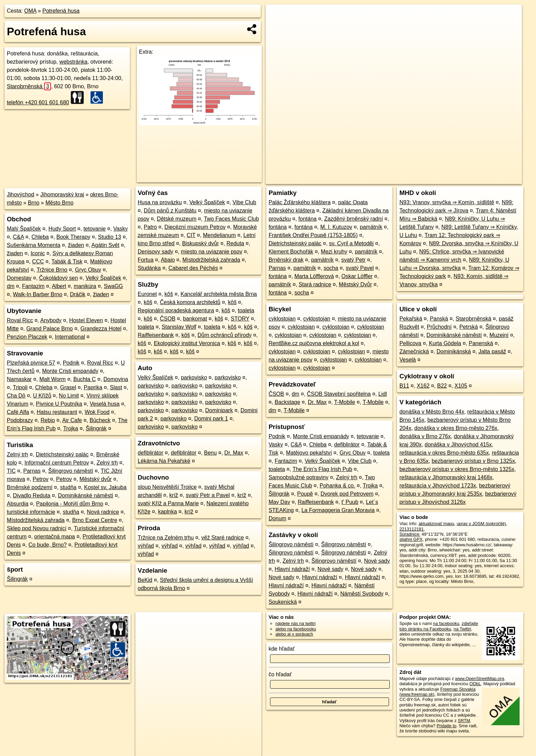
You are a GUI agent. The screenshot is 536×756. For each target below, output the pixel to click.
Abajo (168, 260)
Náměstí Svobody (362, 594)
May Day (279, 502)
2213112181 (411, 529)
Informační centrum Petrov (57, 463)
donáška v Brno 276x (425, 436)
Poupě (305, 494)
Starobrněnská (29, 86)
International (70, 337)
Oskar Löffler (357, 276)
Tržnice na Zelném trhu (166, 538)
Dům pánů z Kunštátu (170, 211)
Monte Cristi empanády (70, 371)
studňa (68, 487)
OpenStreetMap (404, 179)
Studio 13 (110, 237)
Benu (210, 453)
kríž (174, 495)
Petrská (469, 327)
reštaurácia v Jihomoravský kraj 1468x (446, 477)
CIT (191, 235)
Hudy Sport (62, 229)
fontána (307, 219)
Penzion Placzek (27, 337)
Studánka (149, 268)
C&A (18, 237)
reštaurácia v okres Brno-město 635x (444, 453)
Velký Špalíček (103, 278)
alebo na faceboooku (296, 629)
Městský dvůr (96, 479)
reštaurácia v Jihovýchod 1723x (438, 486)
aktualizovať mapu (436, 524)
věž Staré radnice (223, 538)
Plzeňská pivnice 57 (31, 363)
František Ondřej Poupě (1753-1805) (313, 235)
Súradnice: (410, 534)
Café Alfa (18, 412)
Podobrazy (20, 420)
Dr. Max (234, 453)
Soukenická (283, 602)
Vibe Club (244, 202)
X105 (461, 386)
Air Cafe (72, 420)
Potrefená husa (61, 11)
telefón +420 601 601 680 (38, 102)
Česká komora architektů (190, 302)
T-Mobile (344, 402)
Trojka (71, 428)
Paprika (93, 387)
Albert (59, 286)
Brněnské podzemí (30, 487)
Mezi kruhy (334, 252)
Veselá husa (105, 404)
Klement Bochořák (291, 252)
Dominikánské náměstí (85, 496)
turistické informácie (31, 512)
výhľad (146, 546)
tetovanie (95, 229)
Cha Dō (16, 396)
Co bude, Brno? (48, 545)
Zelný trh (17, 454)
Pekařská (411, 319)
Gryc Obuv (88, 270)
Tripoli (20, 387)
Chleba (40, 237)
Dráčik (77, 294)
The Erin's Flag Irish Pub (323, 469)
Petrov (41, 479)
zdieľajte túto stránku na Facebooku (439, 626)
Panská (439, 319)
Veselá (407, 360)
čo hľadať (280, 674)
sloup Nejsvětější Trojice (167, 487)
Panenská (481, 343)
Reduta (236, 243)
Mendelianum (219, 235)
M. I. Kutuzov (336, 227)
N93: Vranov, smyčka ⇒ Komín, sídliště (447, 202)
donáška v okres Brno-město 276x (456, 428)
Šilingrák (96, 428)
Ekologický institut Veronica (187, 343)
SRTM (464, 721)
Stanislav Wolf (179, 327)
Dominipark (219, 410)
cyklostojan (282, 319)
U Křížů (42, 396)
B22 (442, 386)
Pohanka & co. (337, 486)
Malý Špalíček (24, 229)
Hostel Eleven (86, 320)
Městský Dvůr (355, 284)
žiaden (76, 245)
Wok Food (97, 412)
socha (331, 268)
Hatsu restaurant (57, 412)
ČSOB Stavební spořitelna (339, 394)
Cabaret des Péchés (193, 268)
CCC (38, 262)
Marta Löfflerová (314, 276)
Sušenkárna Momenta (34, 245)
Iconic (38, 253)
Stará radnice (315, 284)
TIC (11, 471)
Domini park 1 (211, 419)
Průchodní (439, 327)
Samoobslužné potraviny (299, 477)
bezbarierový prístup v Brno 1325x (473, 461)
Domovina (116, 379)
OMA (30, 11)
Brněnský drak (286, 260)
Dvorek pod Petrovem (347, 494)
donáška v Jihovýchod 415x (458, 445)
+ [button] (277, 16)
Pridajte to (446, 726)
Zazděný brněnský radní (353, 219)
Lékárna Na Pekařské (164, 461)
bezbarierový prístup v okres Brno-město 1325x (457, 469)
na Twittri (462, 629)
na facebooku (446, 623)
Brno (33, 203)
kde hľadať (282, 649)
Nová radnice (103, 512)
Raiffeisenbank (156, 335)
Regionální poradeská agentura (176, 310)
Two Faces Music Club (231, 219)
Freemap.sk (439, 179)
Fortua (146, 260)
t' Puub (350, 502)
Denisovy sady (156, 252)
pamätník (371, 227)
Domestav (19, 278)
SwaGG (113, 286)
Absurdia (18, 504)
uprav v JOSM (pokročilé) (481, 524)
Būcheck (100, 420)
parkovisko (194, 377)
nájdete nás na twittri (296, 623)
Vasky (120, 229)
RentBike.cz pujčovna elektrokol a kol (314, 343)
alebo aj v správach (294, 634)
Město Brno (59, 203)
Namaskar (19, 379)
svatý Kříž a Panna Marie (168, 503)
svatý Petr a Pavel (208, 495)
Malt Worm (52, 379)
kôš (169, 294)
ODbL (475, 684)
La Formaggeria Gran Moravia (338, 510)
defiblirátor (151, 453)
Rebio (48, 420)
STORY (240, 319)
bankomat (195, 319)
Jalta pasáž (492, 351)
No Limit (69, 396)
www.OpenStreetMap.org (479, 679)
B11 (404, 386)
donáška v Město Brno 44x (432, 412)
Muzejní (499, 335)
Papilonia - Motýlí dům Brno (70, 504)
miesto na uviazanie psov (212, 252)
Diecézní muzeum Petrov (195, 227)
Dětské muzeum (177, 219)
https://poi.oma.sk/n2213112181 (491, 179)
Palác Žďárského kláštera (300, 202)
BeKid (145, 580)
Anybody (51, 320)
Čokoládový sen (58, 278)
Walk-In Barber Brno (38, 294)
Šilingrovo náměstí (71, 471)
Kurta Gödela (445, 343)
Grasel (68, 387)
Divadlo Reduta (32, 496)
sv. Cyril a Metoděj (351, 243)
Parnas (32, 471)
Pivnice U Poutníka (59, 404)
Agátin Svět (105, 245)
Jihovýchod (21, 194)
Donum (278, 518)
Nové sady (377, 561)
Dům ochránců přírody (225, 335)
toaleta (246, 310)
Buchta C (84, 379)
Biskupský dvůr (201, 243)
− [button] (277, 27)
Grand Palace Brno (50, 329)
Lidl (383, 394)
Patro (150, 227)
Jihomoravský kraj (62, 194)
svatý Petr (353, 260)
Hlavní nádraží (292, 569)
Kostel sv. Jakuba (105, 487)
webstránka (73, 62)
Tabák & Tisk (67, 262)
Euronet (147, 294)
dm (11, 286)
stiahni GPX (411, 539)
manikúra (85, 286)
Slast (116, 387)
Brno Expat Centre (95, 520)
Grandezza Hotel (101, 329)
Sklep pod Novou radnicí (37, 528)
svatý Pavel (360, 268)
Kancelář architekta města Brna (219, 294)
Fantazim (33, 286)
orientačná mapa (55, 537)
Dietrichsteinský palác (62, 454)
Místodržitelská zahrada (36, 520)
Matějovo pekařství (309, 453)
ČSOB (168, 319)
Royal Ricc (20, 320)
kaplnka (167, 512)
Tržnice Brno (52, 270)
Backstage (287, 402)
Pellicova (410, 343)
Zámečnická (414, 351)
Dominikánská (454, 351)
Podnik (71, 363)
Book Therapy (73, 237)
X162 (423, 386)
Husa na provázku (160, 202)
